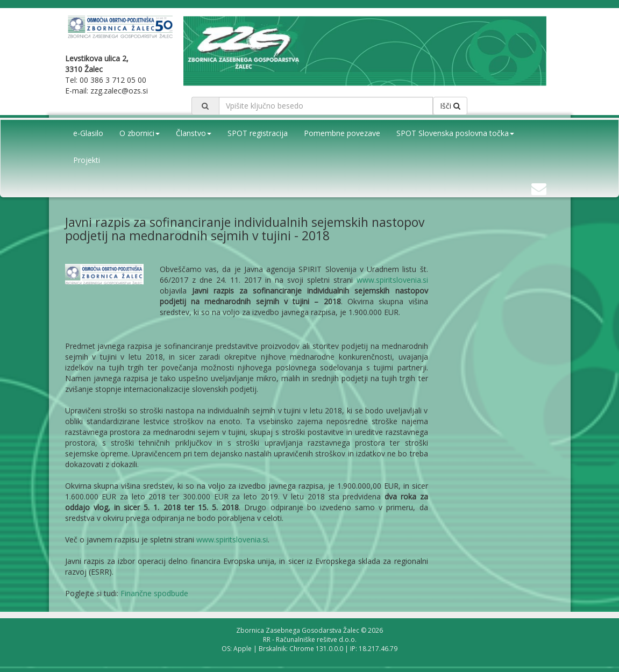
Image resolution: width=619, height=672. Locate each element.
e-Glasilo (88, 133)
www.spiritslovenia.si (392, 280)
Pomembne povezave (342, 133)
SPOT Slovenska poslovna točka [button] (455, 133)
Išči (450, 106)
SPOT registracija (258, 133)
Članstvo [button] (194, 133)
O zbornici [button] (140, 133)
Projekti (87, 160)
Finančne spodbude (154, 593)
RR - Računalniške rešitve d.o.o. (310, 639)
